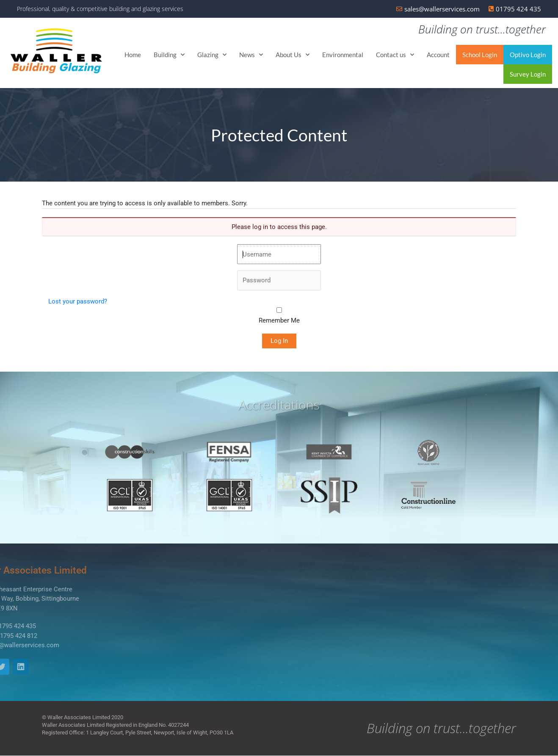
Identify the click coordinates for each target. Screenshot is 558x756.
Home (133, 55)
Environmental (343, 55)
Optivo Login (528, 55)
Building (169, 55)
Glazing (212, 55)
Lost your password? (78, 302)
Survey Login (528, 74)
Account (438, 55)
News (251, 55)
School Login (480, 55)
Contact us (395, 55)
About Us (293, 55)
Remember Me (279, 321)
